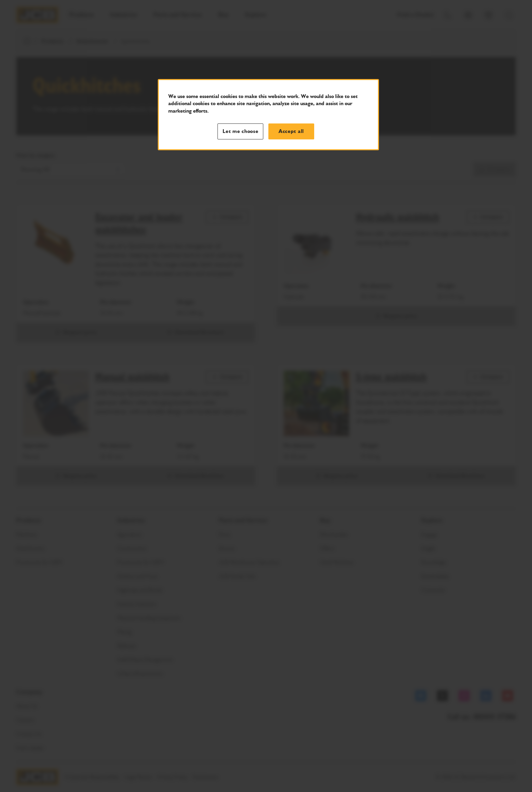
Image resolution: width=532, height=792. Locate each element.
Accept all (291, 131)
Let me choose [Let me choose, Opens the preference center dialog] (241, 131)
